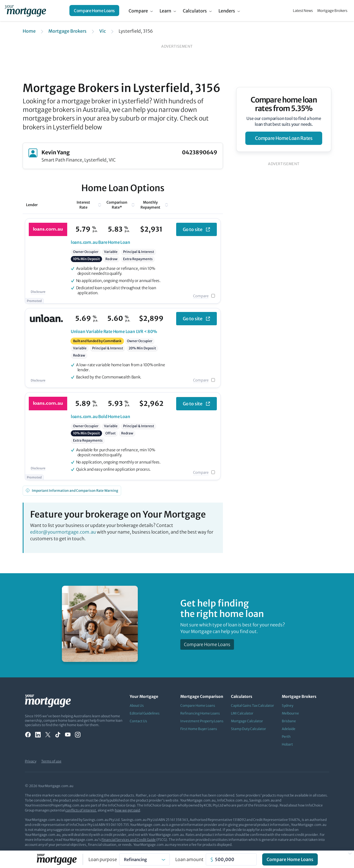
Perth (286, 737)
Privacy (31, 761)
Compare (138, 11)
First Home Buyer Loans (199, 729)
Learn (165, 11)
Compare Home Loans (94, 11)
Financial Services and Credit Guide (129, 840)
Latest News (303, 11)
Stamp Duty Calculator (248, 729)
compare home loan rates (284, 138)
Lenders (227, 11)
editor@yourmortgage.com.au (63, 532)
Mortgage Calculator (247, 721)
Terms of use (51, 761)
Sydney (287, 706)
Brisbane (289, 721)
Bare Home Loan (101, 242)
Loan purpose (103, 859)
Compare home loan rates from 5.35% (284, 104)
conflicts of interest (81, 810)
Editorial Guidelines (145, 713)
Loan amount (189, 859)
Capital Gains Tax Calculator (253, 706)
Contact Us (138, 721)
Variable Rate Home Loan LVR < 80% (114, 331)
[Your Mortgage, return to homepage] (25, 11)
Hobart (287, 744)
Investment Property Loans (202, 721)
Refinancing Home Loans (200, 713)
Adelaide (289, 729)
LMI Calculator (242, 713)
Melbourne (290, 713)
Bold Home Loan (101, 417)
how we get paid (127, 810)
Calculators (195, 11)
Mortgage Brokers (332, 11)
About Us (137, 706)
